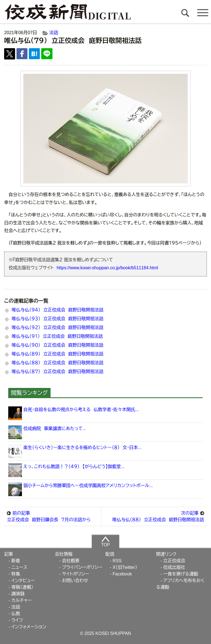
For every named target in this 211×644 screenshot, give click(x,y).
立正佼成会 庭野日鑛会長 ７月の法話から (53, 516)
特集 (16, 574)
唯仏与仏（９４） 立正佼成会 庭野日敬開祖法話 (58, 310)
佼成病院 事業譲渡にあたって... (55, 429)
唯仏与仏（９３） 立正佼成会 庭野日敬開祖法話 (58, 319)
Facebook (122, 574)
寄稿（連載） (22, 587)
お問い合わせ (75, 581)
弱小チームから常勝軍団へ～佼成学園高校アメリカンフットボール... (88, 486)
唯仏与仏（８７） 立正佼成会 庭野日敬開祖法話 (58, 372)
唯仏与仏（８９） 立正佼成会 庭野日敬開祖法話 (58, 354)
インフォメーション (29, 627)
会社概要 (71, 561)
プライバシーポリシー (82, 567)
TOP (106, 541)
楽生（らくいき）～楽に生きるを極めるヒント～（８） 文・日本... (82, 448)
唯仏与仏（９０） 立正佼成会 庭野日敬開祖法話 (58, 345)
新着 (16, 561)
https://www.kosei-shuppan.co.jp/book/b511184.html (107, 268)
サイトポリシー (75, 574)
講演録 (18, 594)
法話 (54, 33)
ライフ (17, 620)
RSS (117, 561)
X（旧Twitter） (125, 567)
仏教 (16, 614)
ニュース (19, 567)
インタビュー (23, 581)
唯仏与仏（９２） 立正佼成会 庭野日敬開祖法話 (58, 328)
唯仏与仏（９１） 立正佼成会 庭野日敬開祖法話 (57, 336)
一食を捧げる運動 (181, 574)
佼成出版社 (174, 567)
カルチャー (22, 600)
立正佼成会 (174, 561)
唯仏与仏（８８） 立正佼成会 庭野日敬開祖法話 (58, 363)
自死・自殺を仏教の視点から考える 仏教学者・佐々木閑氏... (81, 410)
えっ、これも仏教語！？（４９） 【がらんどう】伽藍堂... (74, 467)
